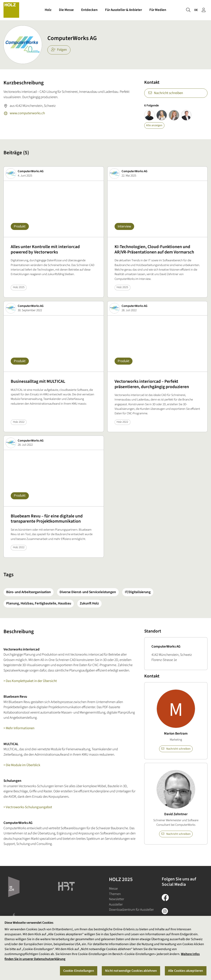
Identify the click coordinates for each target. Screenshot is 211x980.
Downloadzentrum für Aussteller (131, 910)
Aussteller (116, 905)
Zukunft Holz (89, 603)
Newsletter (117, 899)
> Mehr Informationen (19, 728)
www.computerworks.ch (24, 114)
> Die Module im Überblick (22, 765)
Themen (115, 894)
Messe (113, 889)
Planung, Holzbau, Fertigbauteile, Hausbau (39, 603)
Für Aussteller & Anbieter (124, 10)
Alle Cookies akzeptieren (186, 971)
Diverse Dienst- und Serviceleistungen (88, 592)
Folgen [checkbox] (59, 50)
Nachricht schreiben (166, 93)
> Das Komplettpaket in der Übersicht (30, 681)
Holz (48, 10)
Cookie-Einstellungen (79, 971)
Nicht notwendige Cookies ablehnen (131, 971)
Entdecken (89, 10)
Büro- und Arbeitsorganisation (29, 592)
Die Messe (66, 10)
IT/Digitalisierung (138, 592)
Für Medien (158, 10)
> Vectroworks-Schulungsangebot (28, 807)
